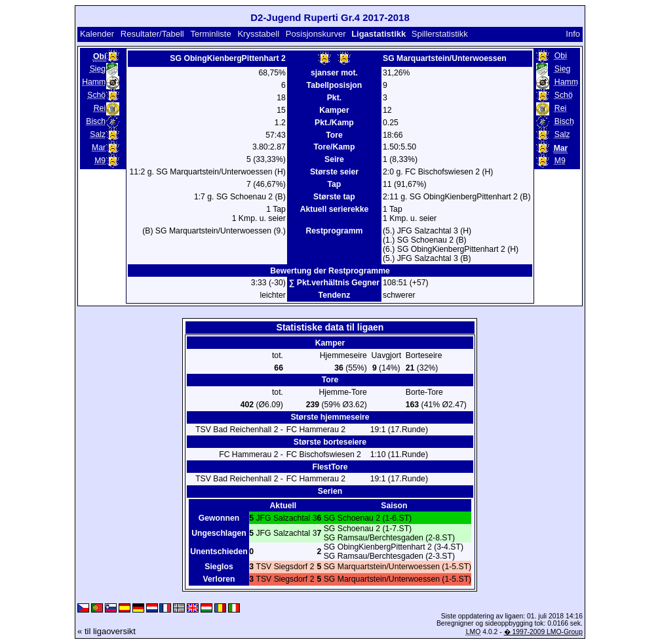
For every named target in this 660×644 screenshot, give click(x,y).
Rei (100, 108)
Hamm (94, 82)
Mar (99, 148)
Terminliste (210, 34)
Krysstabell (258, 34)
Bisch (96, 121)
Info (573, 34)
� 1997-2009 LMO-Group (543, 632)
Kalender (97, 34)
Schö (96, 95)
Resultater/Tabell (152, 34)
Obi (561, 56)
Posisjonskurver (316, 34)
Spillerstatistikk (440, 34)
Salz (98, 134)
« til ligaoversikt (107, 631)
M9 (100, 161)
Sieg (98, 69)
